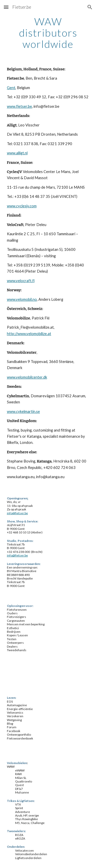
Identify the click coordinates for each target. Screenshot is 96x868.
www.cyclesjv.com (22, 206)
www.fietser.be (19, 106)
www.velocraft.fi (21, 281)
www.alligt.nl (17, 153)
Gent (11, 88)
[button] (6, 7)
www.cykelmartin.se (23, 411)
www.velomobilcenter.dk (27, 377)
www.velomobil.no (22, 299)
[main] (48, 33)
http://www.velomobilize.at (29, 334)
